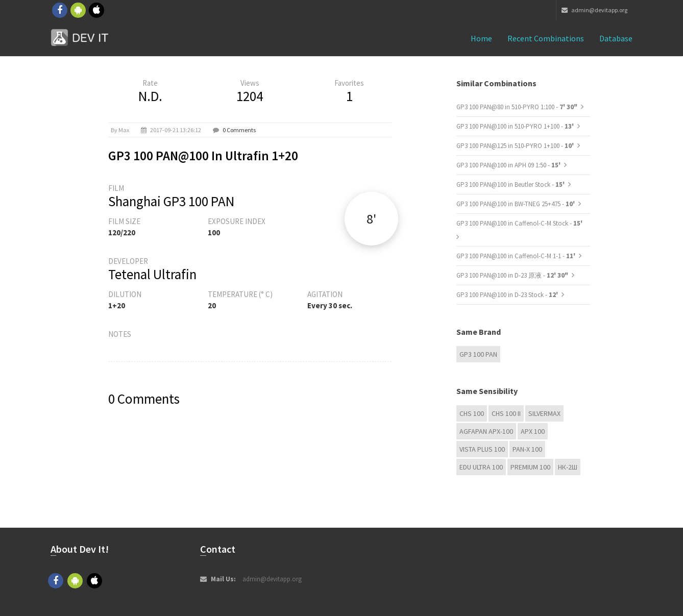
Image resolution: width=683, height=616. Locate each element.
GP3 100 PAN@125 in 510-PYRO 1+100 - (516, 146)
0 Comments (239, 130)
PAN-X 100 (527, 449)
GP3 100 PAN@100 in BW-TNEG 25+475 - (516, 204)
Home (481, 38)
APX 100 (533, 431)
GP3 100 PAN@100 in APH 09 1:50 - (509, 165)
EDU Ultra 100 (481, 467)
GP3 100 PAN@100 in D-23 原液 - (512, 275)
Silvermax (544, 413)
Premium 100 (530, 467)
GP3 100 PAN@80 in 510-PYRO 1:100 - (517, 107)
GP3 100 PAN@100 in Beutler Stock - (511, 184)
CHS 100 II (506, 413)
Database (616, 38)
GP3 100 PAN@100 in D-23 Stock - (508, 295)
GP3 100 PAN (478, 354)
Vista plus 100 (482, 449)
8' (371, 219)
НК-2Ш (568, 467)
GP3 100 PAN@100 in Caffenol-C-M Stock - (519, 223)
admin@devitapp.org (594, 10)
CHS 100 (472, 413)
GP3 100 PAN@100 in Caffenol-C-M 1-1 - (517, 256)
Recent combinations (546, 38)
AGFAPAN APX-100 (486, 431)
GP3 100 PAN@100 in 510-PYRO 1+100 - (516, 126)
